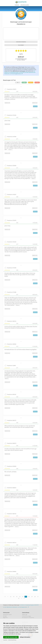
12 (11, 597)
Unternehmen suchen (25, 5)
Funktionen (17, 5)
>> (24, 598)
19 (32, 597)
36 (24, 82)
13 (14, 597)
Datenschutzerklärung (12, 640)
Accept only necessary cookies (11, 637)
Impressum (5, 640)
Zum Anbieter (21, 45)
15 (20, 597)
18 (29, 597)
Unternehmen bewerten (21, 42)
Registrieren (5, 618)
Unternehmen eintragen (27, 616)
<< (5, 597)
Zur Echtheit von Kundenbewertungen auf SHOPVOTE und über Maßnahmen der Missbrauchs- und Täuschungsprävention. (20, 72)
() (35, 103)
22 (19, 598)
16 (23, 597)
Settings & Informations (25, 637)
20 (35, 597)
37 (18, 82)
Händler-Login (25, 615)
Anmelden (5, 616)
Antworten (35, 106)
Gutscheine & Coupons (7, 615)
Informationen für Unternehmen (28, 618)
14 (17, 597)
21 (38, 597)
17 (26, 597)
